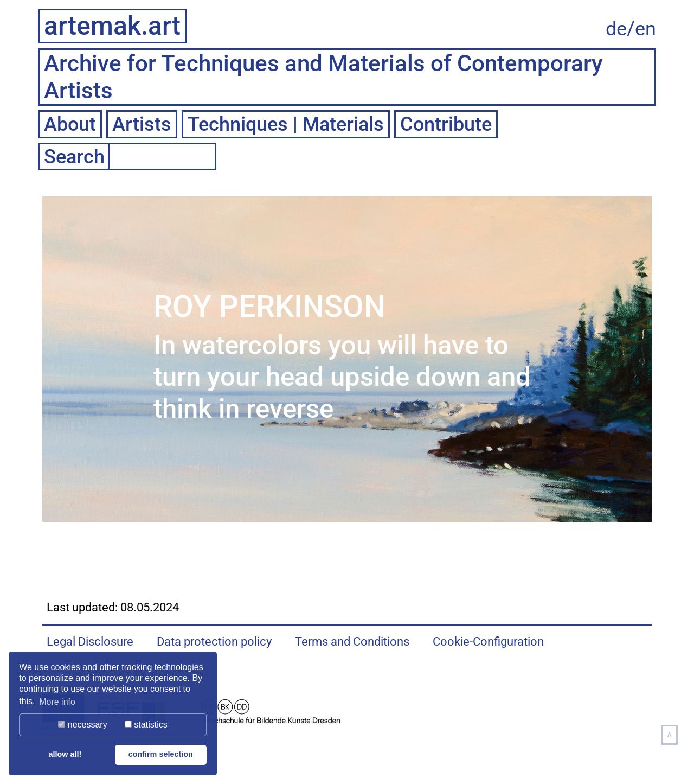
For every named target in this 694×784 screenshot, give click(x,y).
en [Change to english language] (645, 28)
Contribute (446, 124)
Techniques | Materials (286, 124)
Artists (142, 124)
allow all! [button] (65, 754)
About (70, 124)
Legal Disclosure (90, 642)
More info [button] (57, 702)
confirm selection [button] (161, 754)
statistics (146, 725)
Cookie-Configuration (488, 642)
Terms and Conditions (352, 642)
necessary (82, 725)
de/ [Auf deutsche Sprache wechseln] (620, 28)
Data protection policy (214, 642)
